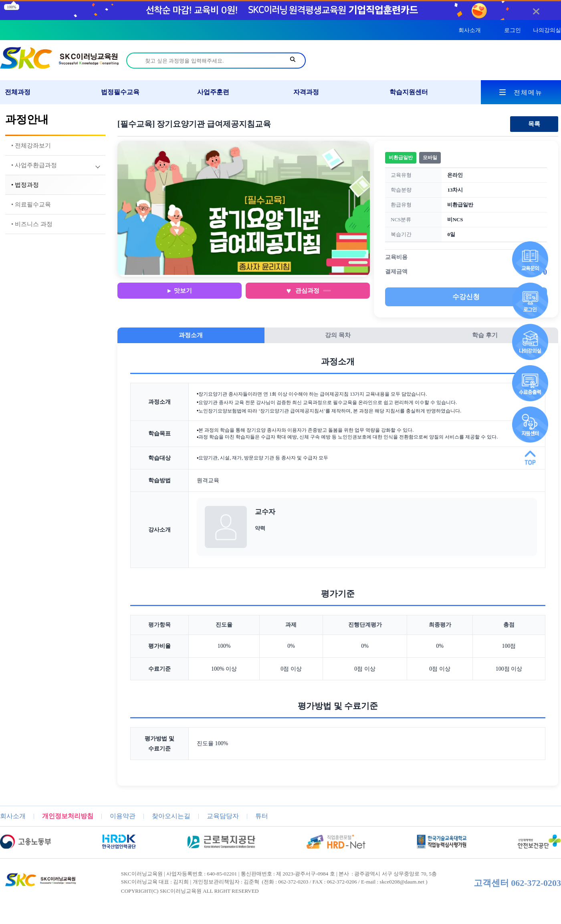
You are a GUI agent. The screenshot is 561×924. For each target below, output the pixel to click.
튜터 (262, 816)
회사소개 (470, 30)
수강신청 (466, 297)
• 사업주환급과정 (34, 165)
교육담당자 (223, 816)
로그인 (513, 30)
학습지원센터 (409, 92)
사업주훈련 (213, 92)
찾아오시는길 (171, 816)
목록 (534, 124)
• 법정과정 (25, 185)
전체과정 (18, 92)
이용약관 (123, 816)
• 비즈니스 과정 (32, 224)
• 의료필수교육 (31, 204)
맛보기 (183, 290)
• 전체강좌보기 (31, 146)
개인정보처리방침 (68, 816)
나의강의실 (547, 30)
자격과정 (306, 92)
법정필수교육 (120, 92)
